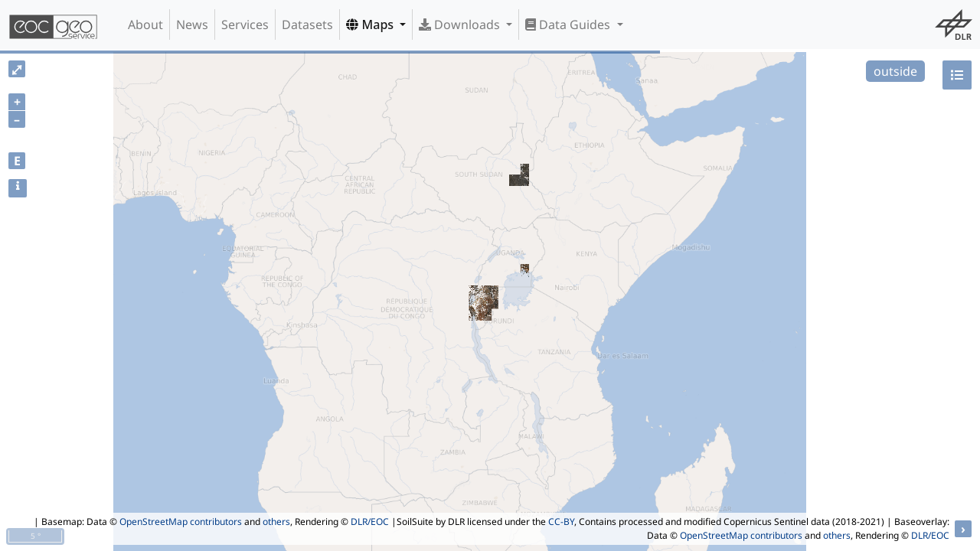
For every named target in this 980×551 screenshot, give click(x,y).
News (192, 24)
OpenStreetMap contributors (181, 522)
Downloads (461, 24)
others (276, 522)
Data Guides (569, 24)
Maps (371, 24)
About (145, 24)
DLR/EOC (370, 522)
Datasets (307, 24)
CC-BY (561, 522)
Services (245, 24)
